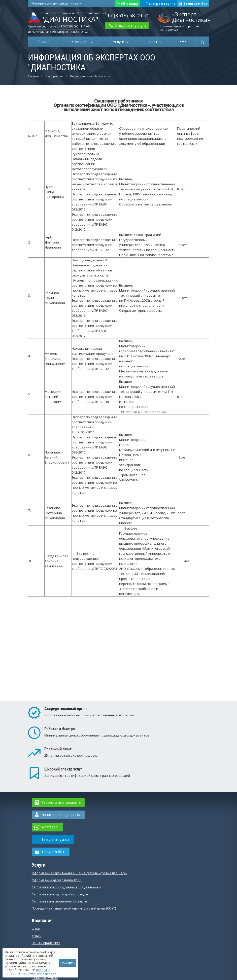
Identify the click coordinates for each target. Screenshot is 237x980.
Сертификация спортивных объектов (60, 901)
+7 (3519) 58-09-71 (128, 15)
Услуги (120, 42)
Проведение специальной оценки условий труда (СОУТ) (74, 908)
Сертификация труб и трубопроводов (60, 894)
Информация (56, 3)
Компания (81, 42)
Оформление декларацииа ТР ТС (57, 880)
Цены (153, 42)
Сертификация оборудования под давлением (66, 887)
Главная (44, 42)
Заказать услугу (127, 25)
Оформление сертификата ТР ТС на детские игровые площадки (80, 873)
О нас (36, 929)
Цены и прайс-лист (46, 943)
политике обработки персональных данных (30, 972)
